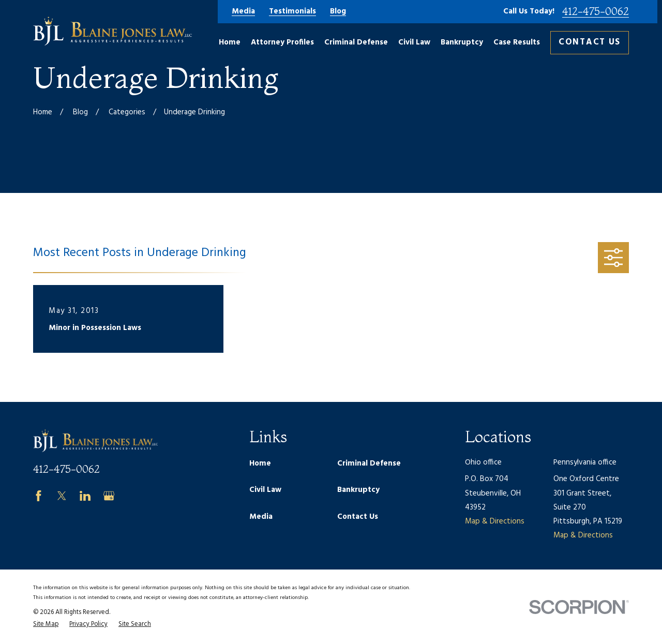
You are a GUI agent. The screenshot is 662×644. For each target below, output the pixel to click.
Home (260, 463)
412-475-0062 (596, 11)
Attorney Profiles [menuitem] (282, 42)
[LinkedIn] (85, 496)
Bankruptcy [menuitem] (462, 42)
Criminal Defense (369, 463)
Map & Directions (495, 521)
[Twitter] (62, 496)
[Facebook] (39, 496)
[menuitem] (46, 625)
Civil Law (265, 490)
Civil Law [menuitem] (414, 42)
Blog (338, 12)
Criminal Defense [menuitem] (356, 42)
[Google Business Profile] (109, 496)
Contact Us (590, 42)
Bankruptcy (358, 490)
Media (243, 12)
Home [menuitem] (230, 42)
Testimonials (292, 12)
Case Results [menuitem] (517, 42)
